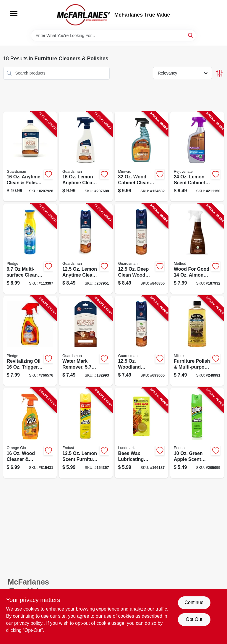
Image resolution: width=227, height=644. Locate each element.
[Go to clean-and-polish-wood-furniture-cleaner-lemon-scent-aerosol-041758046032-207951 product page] (86, 249)
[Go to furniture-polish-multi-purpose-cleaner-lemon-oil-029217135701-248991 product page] (197, 341)
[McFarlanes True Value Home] (84, 15)
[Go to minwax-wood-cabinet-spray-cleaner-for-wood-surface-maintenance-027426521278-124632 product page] (142, 157)
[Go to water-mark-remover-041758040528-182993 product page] (86, 341)
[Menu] (14, 14)
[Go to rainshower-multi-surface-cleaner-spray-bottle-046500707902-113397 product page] (30, 249)
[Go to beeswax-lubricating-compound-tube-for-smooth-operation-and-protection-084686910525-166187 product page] (142, 433)
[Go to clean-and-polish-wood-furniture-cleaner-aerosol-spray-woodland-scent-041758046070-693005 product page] (142, 341)
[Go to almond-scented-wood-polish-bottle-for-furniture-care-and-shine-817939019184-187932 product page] (197, 249)
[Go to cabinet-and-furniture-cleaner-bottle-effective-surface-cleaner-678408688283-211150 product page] (197, 157)
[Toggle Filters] (219, 73)
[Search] (191, 35)
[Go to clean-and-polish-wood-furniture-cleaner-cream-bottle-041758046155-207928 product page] (30, 157)
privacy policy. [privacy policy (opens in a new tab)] (29, 623)
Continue (194, 602)
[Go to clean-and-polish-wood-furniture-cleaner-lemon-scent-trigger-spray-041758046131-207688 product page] (86, 157)
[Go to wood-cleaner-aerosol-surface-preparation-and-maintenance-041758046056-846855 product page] (142, 249)
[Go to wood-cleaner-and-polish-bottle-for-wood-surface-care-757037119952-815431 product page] (30, 433)
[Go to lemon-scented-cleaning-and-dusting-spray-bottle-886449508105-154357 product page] (86, 433)
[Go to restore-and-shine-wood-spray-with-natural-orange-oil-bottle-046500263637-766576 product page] (30, 341)
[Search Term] (113, 35)
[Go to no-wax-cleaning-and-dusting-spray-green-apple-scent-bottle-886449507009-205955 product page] (197, 433)
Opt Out (194, 619)
